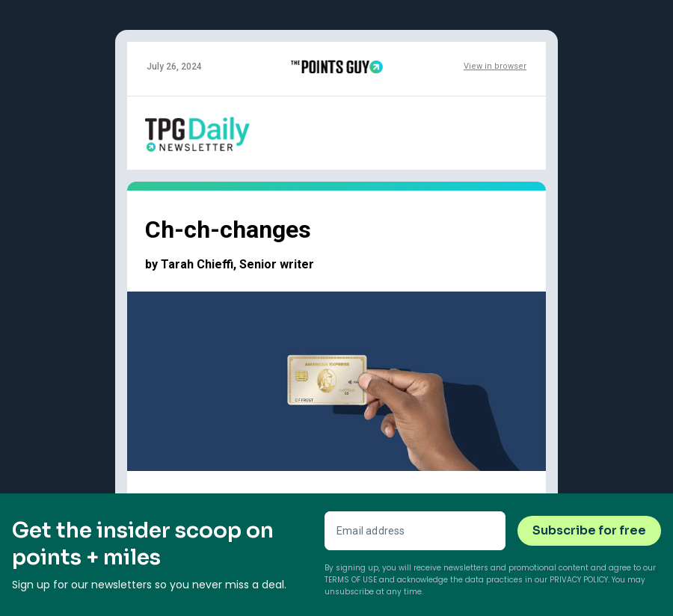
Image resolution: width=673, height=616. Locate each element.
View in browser (495, 66)
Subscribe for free (589, 530)
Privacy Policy (579, 580)
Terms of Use (351, 580)
